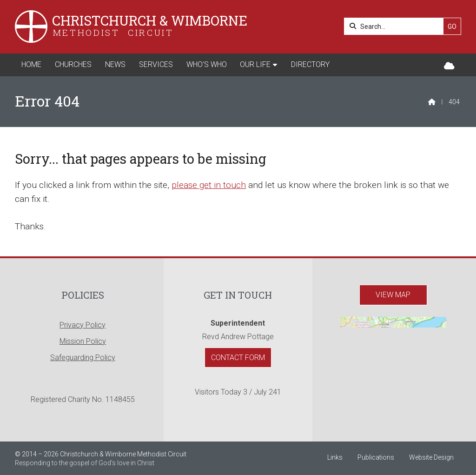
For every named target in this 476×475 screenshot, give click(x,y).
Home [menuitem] (31, 64)
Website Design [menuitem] (431, 457)
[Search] (396, 26)
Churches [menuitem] (73, 64)
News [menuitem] (115, 64)
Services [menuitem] (156, 64)
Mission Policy (83, 341)
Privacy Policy (83, 325)
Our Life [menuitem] (255, 64)
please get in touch (209, 185)
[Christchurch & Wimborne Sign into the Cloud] (449, 66)
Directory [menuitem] (310, 64)
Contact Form (238, 358)
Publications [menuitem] (376, 457)
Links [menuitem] (335, 457)
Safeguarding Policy (83, 358)
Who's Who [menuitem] (207, 64)
